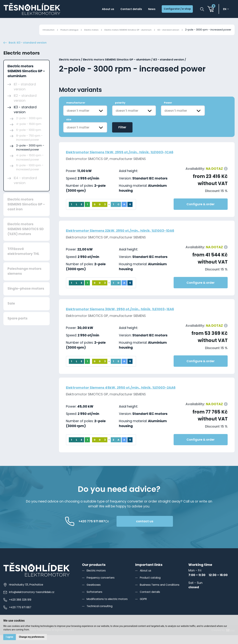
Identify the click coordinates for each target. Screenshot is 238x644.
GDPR (144, 608)
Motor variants (80, 99)
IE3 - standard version (166, 30)
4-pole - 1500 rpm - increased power (30, 166)
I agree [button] (10, 636)
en (226, 10)
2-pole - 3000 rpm (29, 127)
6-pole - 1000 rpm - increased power (30, 176)
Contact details (120, 10)
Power (168, 112)
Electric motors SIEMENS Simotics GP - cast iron (26, 213)
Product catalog (152, 586)
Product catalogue (45, 30)
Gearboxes (95, 593)
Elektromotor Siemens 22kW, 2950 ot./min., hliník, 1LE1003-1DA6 (135, 239)
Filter (122, 136)
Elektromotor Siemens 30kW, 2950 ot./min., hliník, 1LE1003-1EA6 (135, 318)
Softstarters (96, 601)
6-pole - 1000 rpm (29, 139)
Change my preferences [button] (34, 636)
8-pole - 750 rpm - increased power (29, 146)
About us (93, 10)
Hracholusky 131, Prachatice (26, 593)
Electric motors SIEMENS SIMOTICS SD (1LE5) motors (26, 238)
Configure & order (201, 213)
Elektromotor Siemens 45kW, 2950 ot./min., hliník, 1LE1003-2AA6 (136, 396)
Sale (11, 312)
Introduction (20, 30)
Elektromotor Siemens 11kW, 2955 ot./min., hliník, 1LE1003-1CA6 (134, 161)
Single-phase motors (26, 297)
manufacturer (76, 112)
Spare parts (17, 327)
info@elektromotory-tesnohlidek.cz (32, 601)
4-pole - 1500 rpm (29, 133)
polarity (120, 112)
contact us (163, 530)
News (143, 10)
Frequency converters (103, 586)
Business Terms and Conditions (163, 593)
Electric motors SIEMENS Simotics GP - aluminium (117, 30)
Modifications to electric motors (110, 608)
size (69, 128)
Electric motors (72, 30)
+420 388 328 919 (19, 608)
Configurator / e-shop (174, 10)
